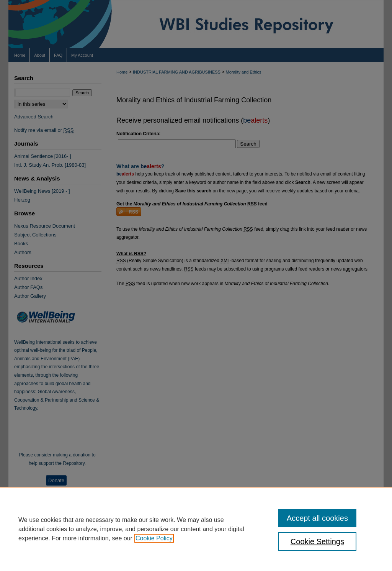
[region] (196, 529)
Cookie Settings (317, 541)
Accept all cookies (317, 518)
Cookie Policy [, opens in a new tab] (154, 538)
